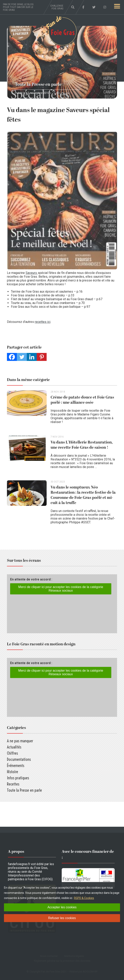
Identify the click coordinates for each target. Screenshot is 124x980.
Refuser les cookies (62, 918)
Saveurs (32, 273)
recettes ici (43, 322)
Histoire (12, 772)
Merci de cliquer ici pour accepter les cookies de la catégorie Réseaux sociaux (61, 589)
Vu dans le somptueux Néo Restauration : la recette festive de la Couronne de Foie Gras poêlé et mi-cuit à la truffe (83, 495)
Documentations (19, 759)
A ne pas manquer (20, 741)
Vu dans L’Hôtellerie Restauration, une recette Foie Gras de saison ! (82, 445)
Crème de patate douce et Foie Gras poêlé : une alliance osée (82, 400)
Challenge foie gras (57, 7)
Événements (16, 766)
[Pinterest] (42, 357)
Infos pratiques (18, 778)
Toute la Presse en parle (38, 85)
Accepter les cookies (62, 907)
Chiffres (12, 753)
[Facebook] (12, 357)
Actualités (14, 747)
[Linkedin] (32, 357)
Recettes (13, 784)
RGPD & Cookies (84, 898)
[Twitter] (22, 357)
